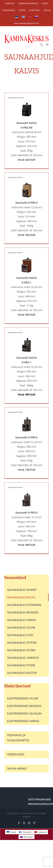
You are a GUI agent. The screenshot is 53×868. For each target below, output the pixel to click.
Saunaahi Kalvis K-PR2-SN (16, 98)
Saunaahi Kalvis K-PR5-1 (15, 333)
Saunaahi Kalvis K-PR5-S (15, 412)
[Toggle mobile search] (42, 45)
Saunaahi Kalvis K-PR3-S (15, 487)
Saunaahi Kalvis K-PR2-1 (15, 253)
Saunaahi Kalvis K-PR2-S (15, 178)
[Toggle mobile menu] (47, 45)
